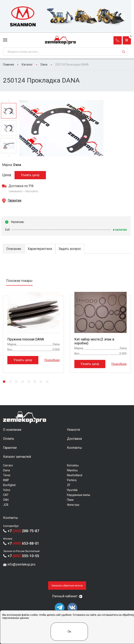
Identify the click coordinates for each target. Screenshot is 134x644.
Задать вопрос (70, 249)
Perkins (72, 480)
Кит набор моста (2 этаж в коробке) (94, 341)
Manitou (72, 470)
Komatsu (73, 465)
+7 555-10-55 (23, 556)
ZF (69, 485)
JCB (6, 505)
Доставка (74, 439)
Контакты (74, 448)
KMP (6, 480)
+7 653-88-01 (23, 543)
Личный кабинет (65, 596)
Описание (14, 249)
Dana (6, 470)
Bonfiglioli (9, 485)
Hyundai (72, 490)
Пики (70, 500)
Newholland (75, 475)
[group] (67, 16)
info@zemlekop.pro (21, 564)
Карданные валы (79, 495)
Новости (73, 430)
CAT (6, 495)
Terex (7, 475)
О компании (12, 430)
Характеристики (40, 249)
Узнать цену (30, 175)
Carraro (8, 465)
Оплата (8, 439)
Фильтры (73, 505)
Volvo (7, 490)
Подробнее (52, 360)
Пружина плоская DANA (26, 339)
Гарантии (15, 200)
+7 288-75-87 (23, 531)
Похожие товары (19, 281)
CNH (6, 500)
